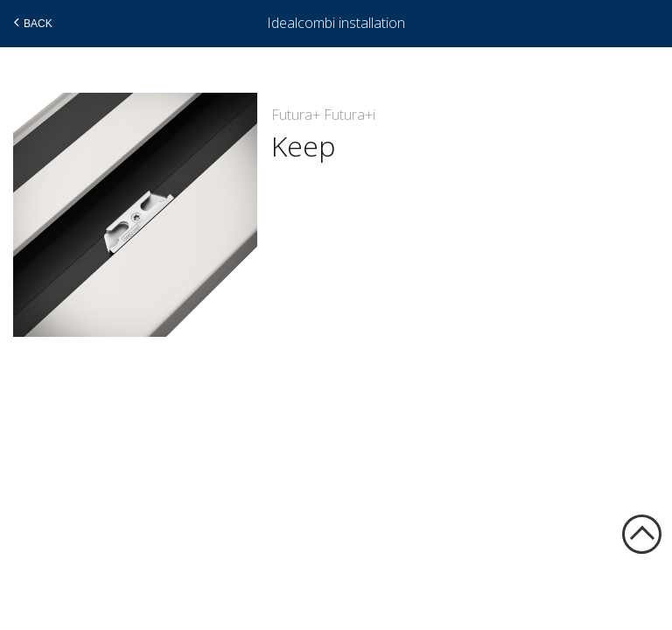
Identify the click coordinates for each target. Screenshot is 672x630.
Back (31, 23)
